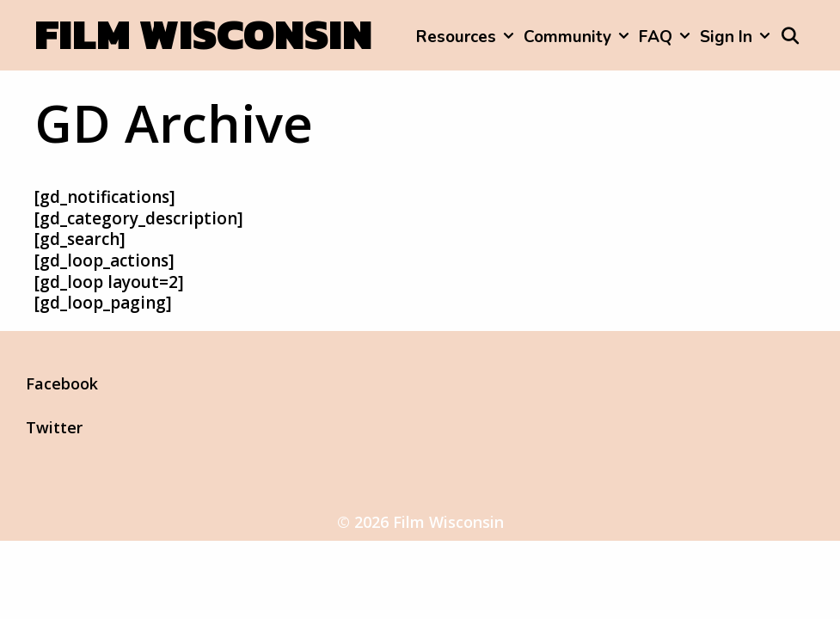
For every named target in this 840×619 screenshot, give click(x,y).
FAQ (667, 37)
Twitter (54, 427)
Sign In (737, 37)
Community (579, 37)
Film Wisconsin (203, 34)
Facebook (62, 383)
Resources (467, 37)
